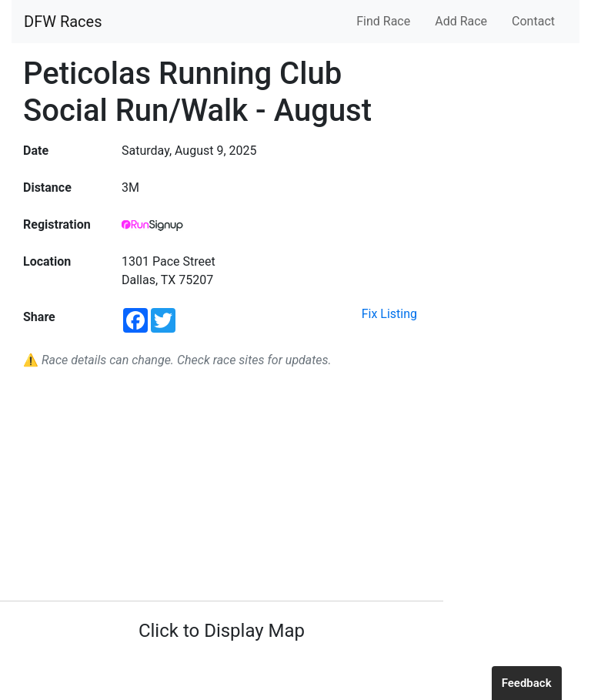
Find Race (383, 21)
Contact (533, 21)
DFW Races (63, 22)
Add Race (461, 21)
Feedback (527, 683)
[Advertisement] (222, 485)
